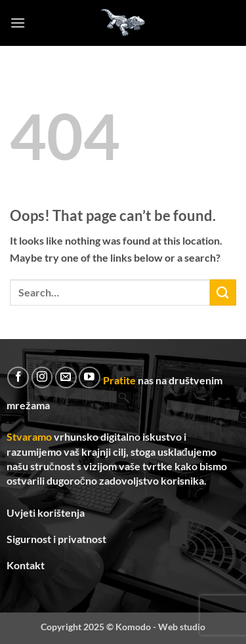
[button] (18, 23)
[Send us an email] (66, 377)
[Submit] (223, 292)
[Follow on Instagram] (42, 377)
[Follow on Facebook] (18, 377)
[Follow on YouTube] (90, 377)
